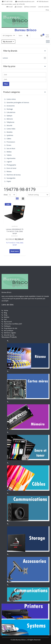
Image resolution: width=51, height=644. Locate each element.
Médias (9, 152)
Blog (5, 313)
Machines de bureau (14, 175)
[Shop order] (38, 195)
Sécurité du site (9, 335)
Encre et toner (11, 168)
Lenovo (5, 58)
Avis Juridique (8, 330)
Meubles (10, 132)
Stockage (10, 109)
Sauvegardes (11, 178)
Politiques (7, 326)
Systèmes (15, 226)
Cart (5, 319)
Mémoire (10, 119)
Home (6, 310)
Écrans (9, 145)
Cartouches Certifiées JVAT (13, 324)
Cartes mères (11, 99)
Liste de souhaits (44, 7)
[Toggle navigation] (48, 42)
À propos (19, 7)
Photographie (11, 165)
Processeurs (11, 142)
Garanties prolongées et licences (18, 102)
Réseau (9, 171)
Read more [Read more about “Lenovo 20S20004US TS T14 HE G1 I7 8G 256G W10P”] (15, 251)
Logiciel (9, 162)
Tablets (9, 155)
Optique (9, 116)
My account (8, 322)
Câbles (9, 139)
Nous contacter (30, 7)
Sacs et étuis (11, 148)
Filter (6, 84)
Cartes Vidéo (11, 129)
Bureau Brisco (25, 30)
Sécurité (9, 125)
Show (6, 195)
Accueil (10, 7)
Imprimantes (11, 158)
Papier (9, 181)
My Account (8, 42)
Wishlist (6, 317)
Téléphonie (10, 122)
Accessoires (11, 106)
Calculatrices (11, 112)
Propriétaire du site (10, 328)
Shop (47, 10)
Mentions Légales (10, 333)
